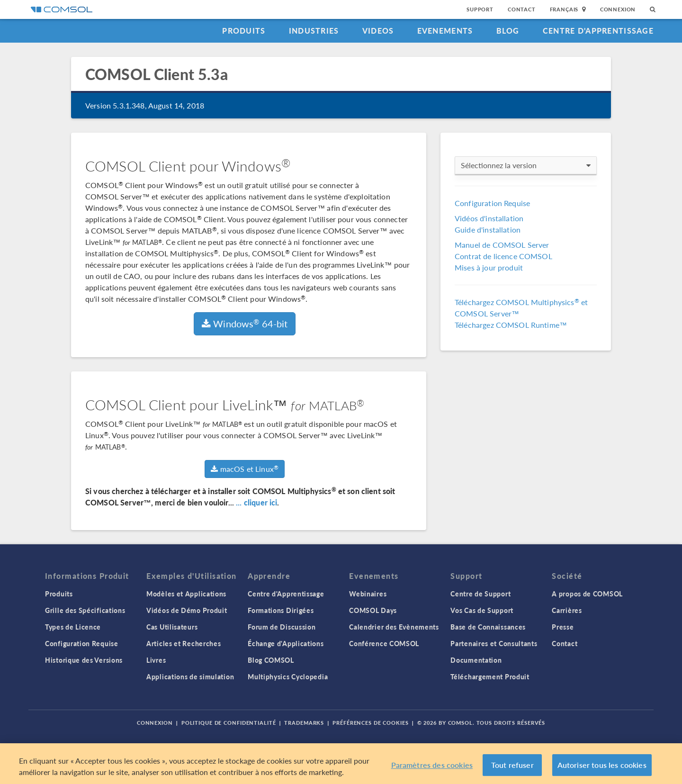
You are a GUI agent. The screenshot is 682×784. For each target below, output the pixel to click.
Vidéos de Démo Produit (187, 610)
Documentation (476, 660)
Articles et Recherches (184, 643)
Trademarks (304, 723)
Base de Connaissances (488, 627)
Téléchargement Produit (490, 676)
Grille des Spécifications (85, 610)
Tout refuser (512, 765)
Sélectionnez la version (526, 165)
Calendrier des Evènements (394, 627)
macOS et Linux (245, 469)
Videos (378, 31)
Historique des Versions (84, 660)
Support (480, 9)
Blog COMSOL (271, 660)
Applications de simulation (190, 676)
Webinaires (368, 594)
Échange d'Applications (286, 643)
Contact (522, 9)
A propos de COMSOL (587, 594)
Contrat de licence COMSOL (503, 256)
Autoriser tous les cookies (602, 765)
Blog (508, 31)
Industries (314, 31)
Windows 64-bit (245, 323)
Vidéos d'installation (489, 218)
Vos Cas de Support (482, 610)
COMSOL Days (373, 610)
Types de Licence (73, 627)
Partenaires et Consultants (494, 643)
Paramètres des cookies (432, 765)
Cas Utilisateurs (172, 627)
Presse (563, 627)
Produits (244, 31)
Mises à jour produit (489, 267)
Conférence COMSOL (384, 643)
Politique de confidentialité (229, 723)
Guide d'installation (488, 230)
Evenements (445, 31)
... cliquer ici (256, 502)
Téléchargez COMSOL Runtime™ (511, 325)
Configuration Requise (492, 203)
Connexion (618, 9)
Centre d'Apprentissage (598, 31)
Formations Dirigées (281, 610)
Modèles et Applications (186, 594)
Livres (156, 660)
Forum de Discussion (282, 627)
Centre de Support (480, 594)
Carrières (567, 610)
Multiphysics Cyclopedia (288, 676)
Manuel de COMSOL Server (502, 245)
